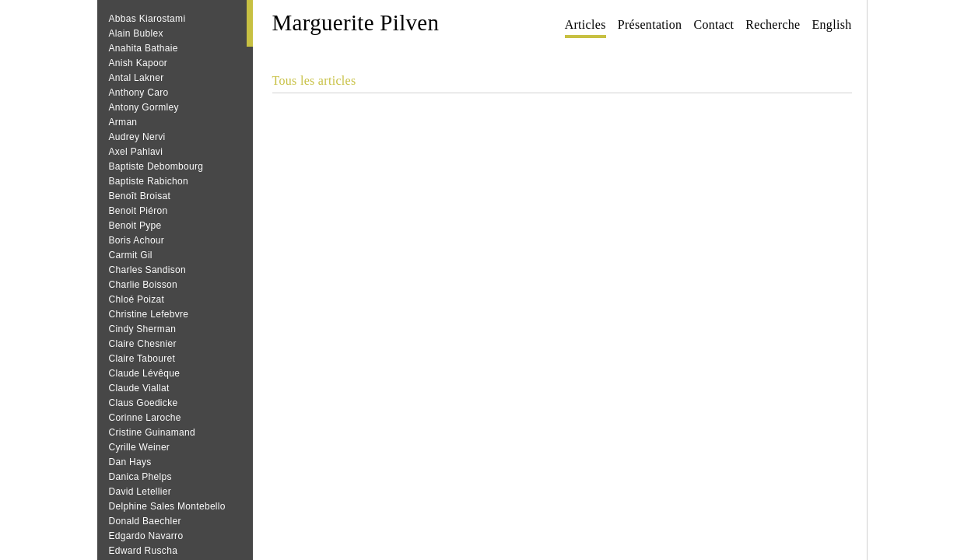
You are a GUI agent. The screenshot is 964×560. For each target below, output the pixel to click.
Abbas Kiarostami (147, 19)
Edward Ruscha (144, 551)
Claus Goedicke (144, 403)
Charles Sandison (148, 270)
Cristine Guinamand (152, 432)
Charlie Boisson (144, 285)
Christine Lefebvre (149, 314)
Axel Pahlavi (136, 152)
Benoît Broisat (140, 196)
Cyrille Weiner (140, 447)
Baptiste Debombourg (156, 166)
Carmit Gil (131, 255)
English (832, 24)
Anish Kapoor (138, 63)
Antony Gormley (144, 107)
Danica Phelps (140, 477)
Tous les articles (314, 80)
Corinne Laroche (145, 418)
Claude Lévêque (145, 373)
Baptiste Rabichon (149, 181)
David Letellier (140, 492)
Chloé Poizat (137, 299)
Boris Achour (137, 240)
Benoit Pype (135, 226)
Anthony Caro (139, 93)
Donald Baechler (145, 521)
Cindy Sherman (143, 329)
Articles (585, 24)
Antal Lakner (137, 78)
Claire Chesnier (143, 344)
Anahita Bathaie (144, 48)
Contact (713, 24)
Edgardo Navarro (146, 536)
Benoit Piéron (138, 211)
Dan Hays (130, 462)
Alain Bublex (136, 33)
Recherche (773, 24)
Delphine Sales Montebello (167, 506)
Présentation (650, 24)
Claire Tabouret (142, 359)
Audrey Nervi (137, 137)
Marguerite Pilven (356, 23)
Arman (123, 122)
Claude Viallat (139, 388)
